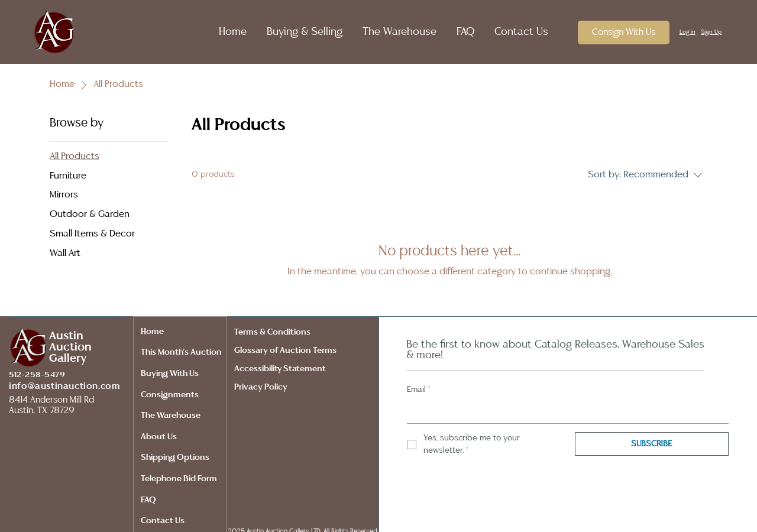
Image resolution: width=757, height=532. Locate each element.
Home (152, 332)
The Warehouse (171, 416)
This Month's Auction (181, 352)
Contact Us (163, 521)
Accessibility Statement (280, 369)
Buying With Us (170, 374)
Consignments (170, 395)
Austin (66, 336)
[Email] (564, 411)
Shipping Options (175, 458)
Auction (70, 347)
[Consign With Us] (624, 33)
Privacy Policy (262, 387)
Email (419, 390)
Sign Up (711, 32)
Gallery (68, 359)
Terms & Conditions (274, 332)
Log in (688, 32)
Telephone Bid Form (179, 479)
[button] (299, 32)
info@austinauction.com (64, 386)
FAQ (148, 500)
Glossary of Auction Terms (285, 351)
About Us (159, 437)
